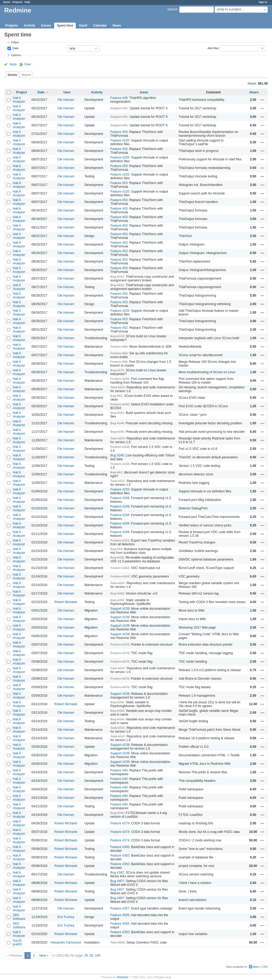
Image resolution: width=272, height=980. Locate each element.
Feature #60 (119, 353)
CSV (265, 967)
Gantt (83, 26)
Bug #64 (116, 549)
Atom (256, 967)
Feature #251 (120, 541)
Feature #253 (120, 576)
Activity (29, 26)
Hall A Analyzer (19, 100)
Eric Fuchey (66, 917)
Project (22, 92)
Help (27, 2)
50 (92, 956)
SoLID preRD (17, 942)
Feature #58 (119, 347)
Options (16, 55)
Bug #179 (117, 336)
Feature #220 (120, 140)
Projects (18, 2)
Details (12, 75)
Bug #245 (117, 455)
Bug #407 (117, 881)
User (67, 92)
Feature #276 (120, 645)
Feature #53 (119, 132)
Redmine (123, 977)
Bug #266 (117, 593)
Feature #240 (120, 404)
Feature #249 (120, 498)
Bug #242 (117, 413)
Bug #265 (117, 600)
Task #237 (118, 387)
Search (172, 9)
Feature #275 (120, 653)
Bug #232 (117, 277)
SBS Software (19, 917)
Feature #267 (120, 908)
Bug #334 (117, 711)
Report (26, 75)
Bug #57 (116, 472)
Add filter (213, 48)
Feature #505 (120, 915)
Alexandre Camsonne (66, 942)
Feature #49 (119, 98)
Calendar (100, 26)
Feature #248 (120, 447)
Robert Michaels (66, 602)
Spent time (65, 26)
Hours (254, 92)
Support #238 (120, 694)
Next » (44, 956)
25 (86, 956)
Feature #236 (120, 379)
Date (15, 48)
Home (7, 2)
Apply (13, 64)
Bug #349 (117, 813)
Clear (28, 64)
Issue (144, 92)
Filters (15, 42)
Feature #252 (120, 568)
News (117, 26)
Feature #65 (119, 362)
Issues (46, 26)
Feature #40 (119, 770)
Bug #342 (117, 873)
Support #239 (120, 609)
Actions (262, 100)
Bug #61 (116, 396)
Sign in (263, 2)
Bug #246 (117, 423)
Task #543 (118, 942)
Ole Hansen (66, 100)
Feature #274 (120, 823)
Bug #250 (117, 558)
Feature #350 (120, 847)
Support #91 (119, 108)
